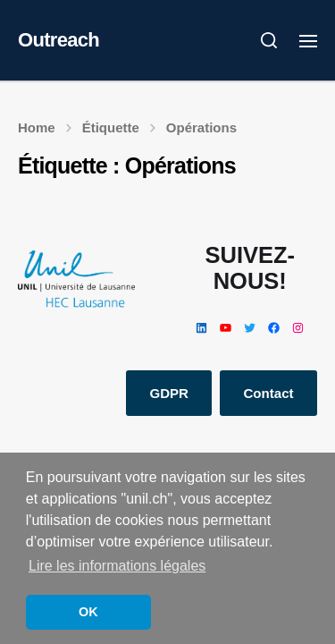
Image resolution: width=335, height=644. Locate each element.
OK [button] (88, 612)
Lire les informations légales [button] (117, 566)
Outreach (59, 40)
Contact (268, 393)
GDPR (169, 393)
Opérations (201, 127)
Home (37, 127)
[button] (269, 40)
